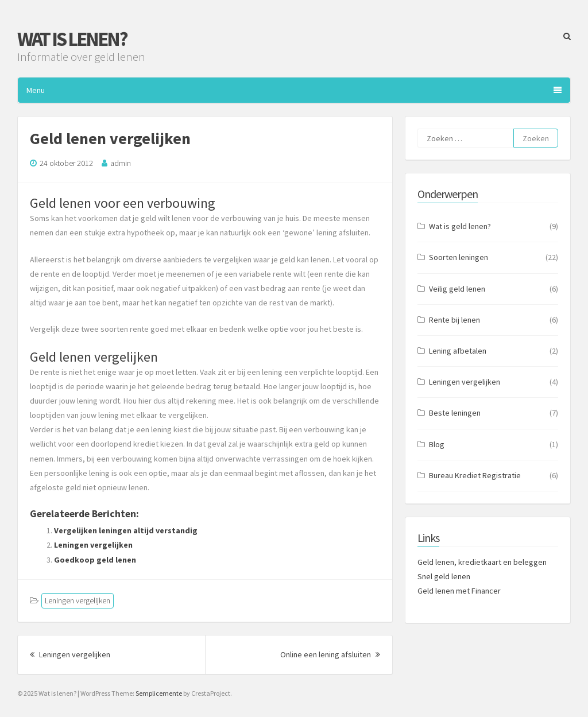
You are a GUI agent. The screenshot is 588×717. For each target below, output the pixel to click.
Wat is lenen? (72, 39)
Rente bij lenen (454, 320)
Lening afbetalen (458, 351)
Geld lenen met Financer (459, 591)
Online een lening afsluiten (330, 654)
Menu (294, 90)
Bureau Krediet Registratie (475, 475)
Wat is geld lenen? (460, 226)
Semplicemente (159, 693)
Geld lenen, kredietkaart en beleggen (482, 562)
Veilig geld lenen (457, 289)
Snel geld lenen (444, 576)
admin (121, 163)
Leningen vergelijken (93, 545)
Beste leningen (455, 413)
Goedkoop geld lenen (95, 560)
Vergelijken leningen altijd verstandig (126, 530)
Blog (437, 444)
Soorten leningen (459, 257)
